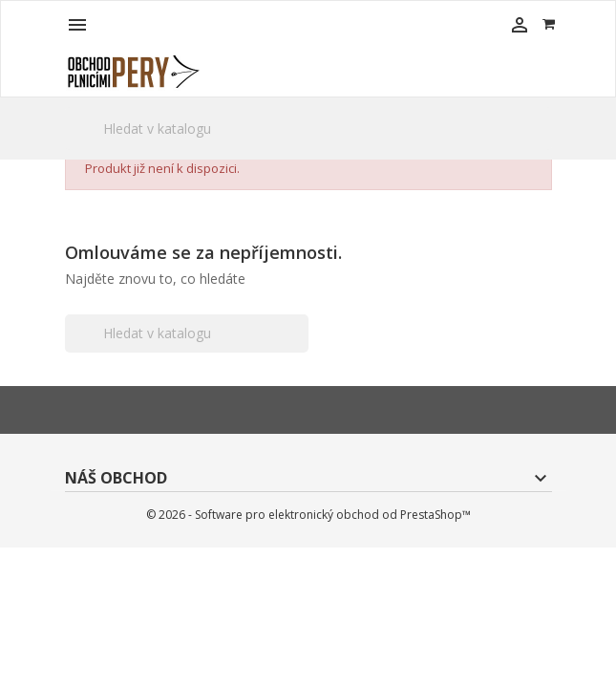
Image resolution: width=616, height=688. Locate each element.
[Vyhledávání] (308, 129)
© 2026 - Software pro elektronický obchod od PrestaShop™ (308, 515)
